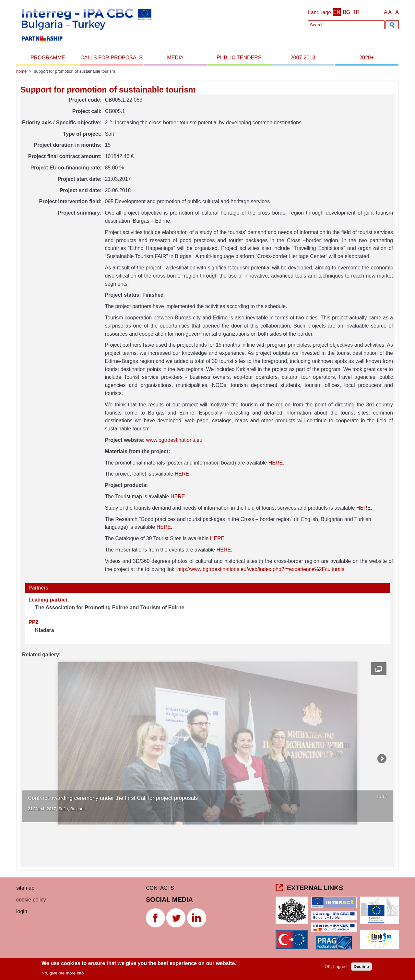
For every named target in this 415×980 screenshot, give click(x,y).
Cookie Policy (31, 900)
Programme (48, 58)
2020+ (367, 58)
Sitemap (25, 888)
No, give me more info (63, 973)
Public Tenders (239, 58)
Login (22, 911)
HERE (276, 463)
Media (175, 58)
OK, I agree (336, 967)
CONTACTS (160, 888)
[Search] (346, 25)
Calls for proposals (112, 58)
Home (21, 71)
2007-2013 (303, 58)
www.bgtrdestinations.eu (174, 440)
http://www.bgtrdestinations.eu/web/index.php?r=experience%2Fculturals (261, 569)
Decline (361, 967)
